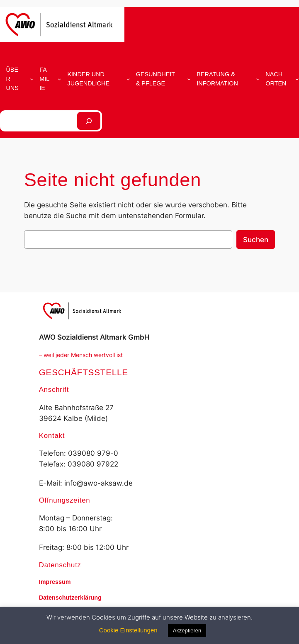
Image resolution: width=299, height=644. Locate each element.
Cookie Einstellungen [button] (128, 630)
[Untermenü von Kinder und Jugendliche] (128, 79)
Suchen (256, 240)
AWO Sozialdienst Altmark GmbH (94, 337)
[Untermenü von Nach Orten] (297, 79)
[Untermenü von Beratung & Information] (258, 79)
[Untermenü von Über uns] (32, 79)
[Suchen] (89, 121)
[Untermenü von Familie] (60, 79)
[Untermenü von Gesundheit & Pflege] (189, 79)
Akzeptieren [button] (187, 631)
